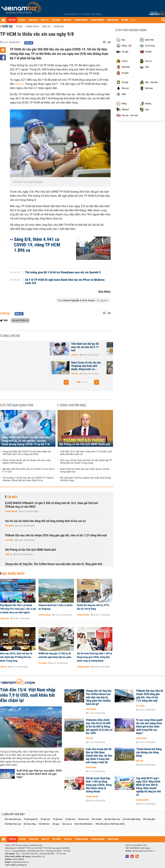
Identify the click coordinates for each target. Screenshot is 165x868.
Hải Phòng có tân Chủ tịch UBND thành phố (85, 444)
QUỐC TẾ (45, 20)
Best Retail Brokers (84, 824)
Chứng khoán (11, 511)
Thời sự (7, 26)
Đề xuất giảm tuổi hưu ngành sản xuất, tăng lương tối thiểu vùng (85, 479)
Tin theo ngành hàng (132, 30)
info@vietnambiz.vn (20, 862)
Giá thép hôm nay (13, 824)
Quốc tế (64, 355)
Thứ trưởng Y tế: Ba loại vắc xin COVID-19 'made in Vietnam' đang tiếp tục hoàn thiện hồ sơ (28, 479)
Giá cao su (67, 824)
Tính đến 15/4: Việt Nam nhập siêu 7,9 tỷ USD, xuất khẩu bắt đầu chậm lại (86, 453)
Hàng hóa (4, 619)
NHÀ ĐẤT (67, 20)
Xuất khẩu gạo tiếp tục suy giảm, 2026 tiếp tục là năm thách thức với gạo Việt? (39, 774)
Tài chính (9, 526)
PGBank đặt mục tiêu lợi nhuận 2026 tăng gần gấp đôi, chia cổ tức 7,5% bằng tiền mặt (56, 535)
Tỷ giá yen (58, 819)
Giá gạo (56, 824)
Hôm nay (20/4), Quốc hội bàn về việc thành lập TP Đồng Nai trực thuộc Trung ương (86, 462)
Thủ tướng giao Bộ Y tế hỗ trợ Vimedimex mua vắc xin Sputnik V (63, 273)
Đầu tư (46, 27)
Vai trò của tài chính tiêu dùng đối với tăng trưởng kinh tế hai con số (45, 521)
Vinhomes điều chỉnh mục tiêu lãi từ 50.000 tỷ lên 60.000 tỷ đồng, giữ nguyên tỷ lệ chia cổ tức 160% (99, 727)
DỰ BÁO (22, 20)
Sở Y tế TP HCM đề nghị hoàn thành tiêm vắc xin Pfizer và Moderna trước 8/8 (65, 282)
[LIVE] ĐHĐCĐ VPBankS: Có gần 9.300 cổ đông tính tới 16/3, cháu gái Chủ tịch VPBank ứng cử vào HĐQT (51, 505)
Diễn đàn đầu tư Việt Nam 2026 (110, 824)
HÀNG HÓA (33, 20)
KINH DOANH (113, 20)
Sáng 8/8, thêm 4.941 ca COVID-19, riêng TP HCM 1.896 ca (37, 245)
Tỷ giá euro (70, 819)
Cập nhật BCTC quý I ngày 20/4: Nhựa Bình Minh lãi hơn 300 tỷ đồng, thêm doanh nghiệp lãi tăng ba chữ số (148, 787)
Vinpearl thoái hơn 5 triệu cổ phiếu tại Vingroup (56, 607)
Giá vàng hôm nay (13, 819)
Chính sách (32, 27)
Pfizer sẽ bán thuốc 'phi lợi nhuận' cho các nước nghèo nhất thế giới (27, 462)
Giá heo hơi (84, 819)
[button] (66, 382)
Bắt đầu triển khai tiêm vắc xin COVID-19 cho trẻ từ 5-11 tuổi (28, 470)
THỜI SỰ (12, 20)
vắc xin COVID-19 (20, 320)
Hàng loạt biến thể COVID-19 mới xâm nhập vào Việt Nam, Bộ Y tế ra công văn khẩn (27, 453)
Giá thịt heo (44, 824)
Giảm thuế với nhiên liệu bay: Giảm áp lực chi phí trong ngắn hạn (85, 470)
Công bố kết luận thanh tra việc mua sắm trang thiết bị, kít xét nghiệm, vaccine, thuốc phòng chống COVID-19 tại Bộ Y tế (26, 441)
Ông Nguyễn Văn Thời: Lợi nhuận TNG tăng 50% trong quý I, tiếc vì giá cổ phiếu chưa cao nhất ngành (18, 609)
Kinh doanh (91, 709)
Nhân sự (59, 27)
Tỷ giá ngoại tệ (31, 819)
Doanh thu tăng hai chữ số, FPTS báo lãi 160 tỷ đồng (93, 607)
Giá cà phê (97, 819)
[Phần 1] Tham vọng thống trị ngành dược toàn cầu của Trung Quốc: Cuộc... (76, 366)
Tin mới (12, 497)
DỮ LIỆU (125, 20)
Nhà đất (90, 738)
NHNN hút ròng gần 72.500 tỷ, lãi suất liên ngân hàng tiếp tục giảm (55, 655)
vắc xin (19, 84)
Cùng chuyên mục (73, 405)
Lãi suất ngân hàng (131, 819)
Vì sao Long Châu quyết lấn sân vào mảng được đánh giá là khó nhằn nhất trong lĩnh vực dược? (149, 727)
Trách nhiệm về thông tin (16, 865)
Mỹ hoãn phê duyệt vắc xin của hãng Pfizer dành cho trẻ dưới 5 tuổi (77, 347)
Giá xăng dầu (149, 819)
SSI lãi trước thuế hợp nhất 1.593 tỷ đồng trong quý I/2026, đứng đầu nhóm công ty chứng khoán (94, 657)
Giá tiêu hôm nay (112, 819)
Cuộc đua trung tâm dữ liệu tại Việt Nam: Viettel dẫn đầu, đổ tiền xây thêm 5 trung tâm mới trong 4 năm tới (99, 756)
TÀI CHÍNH (56, 20)
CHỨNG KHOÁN (81, 20)
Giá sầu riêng (30, 824)
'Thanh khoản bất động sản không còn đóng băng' (149, 752)
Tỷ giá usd (45, 819)
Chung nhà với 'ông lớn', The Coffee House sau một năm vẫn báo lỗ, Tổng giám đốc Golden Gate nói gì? (54, 566)
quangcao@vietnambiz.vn (143, 851)
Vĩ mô (19, 27)
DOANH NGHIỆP (97, 20)
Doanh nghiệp (142, 800)
